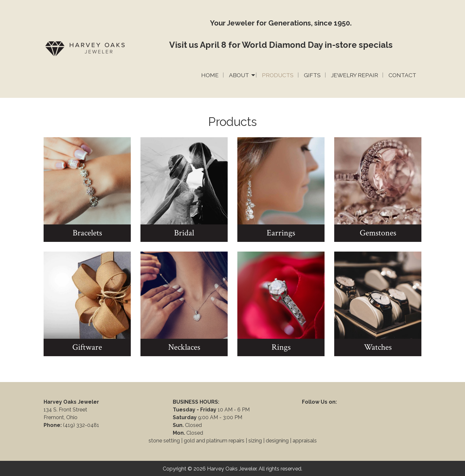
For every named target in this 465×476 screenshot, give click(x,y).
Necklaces (184, 347)
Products (278, 75)
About (239, 75)
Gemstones (378, 233)
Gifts (312, 75)
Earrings (281, 233)
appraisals (305, 441)
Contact (402, 75)
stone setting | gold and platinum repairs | (198, 441)
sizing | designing (269, 441)
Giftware (87, 347)
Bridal (184, 233)
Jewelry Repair (355, 75)
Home (210, 75)
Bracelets (87, 233)
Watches (378, 347)
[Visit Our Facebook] (307, 409)
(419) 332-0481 (82, 425)
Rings (281, 347)
